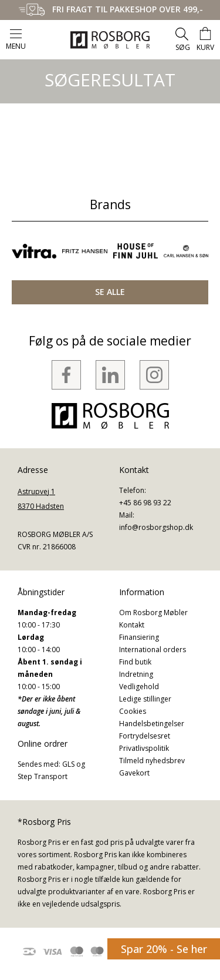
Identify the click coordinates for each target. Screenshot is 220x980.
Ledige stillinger (145, 699)
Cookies (133, 711)
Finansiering (139, 637)
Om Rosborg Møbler (153, 612)
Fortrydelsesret (145, 736)
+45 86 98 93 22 (145, 503)
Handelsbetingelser (152, 724)
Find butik (135, 662)
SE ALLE (110, 292)
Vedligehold (139, 687)
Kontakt (132, 625)
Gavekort (134, 773)
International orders (153, 650)
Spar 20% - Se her (164, 949)
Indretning (136, 674)
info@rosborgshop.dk (156, 527)
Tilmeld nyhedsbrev (152, 761)
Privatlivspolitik (144, 748)
